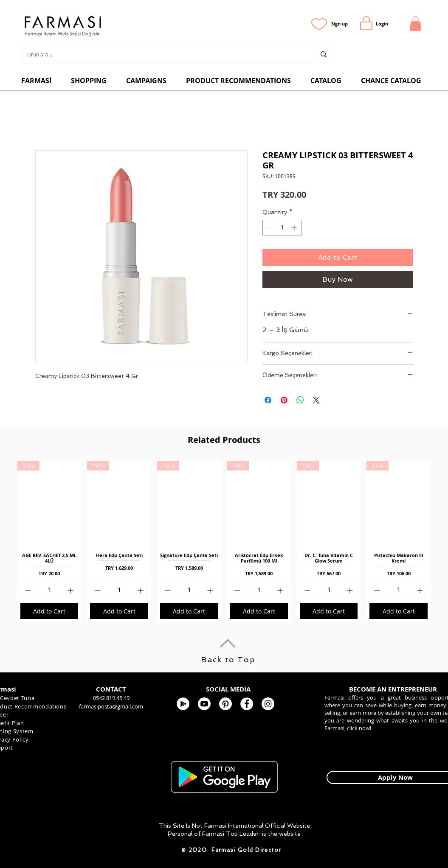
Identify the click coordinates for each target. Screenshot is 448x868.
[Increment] (295, 228)
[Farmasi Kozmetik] (268, 704)
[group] (224, 541)
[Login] (382, 24)
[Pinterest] (225, 704)
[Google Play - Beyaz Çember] (183, 704)
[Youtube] (204, 704)
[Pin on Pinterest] (284, 400)
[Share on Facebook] (268, 400)
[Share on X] (316, 400)
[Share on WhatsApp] (300, 400)
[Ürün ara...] (165, 55)
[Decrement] (269, 228)
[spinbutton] (282, 228)
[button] (416, 24)
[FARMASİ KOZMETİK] (247, 704)
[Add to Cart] (49, 611)
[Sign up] (340, 24)
